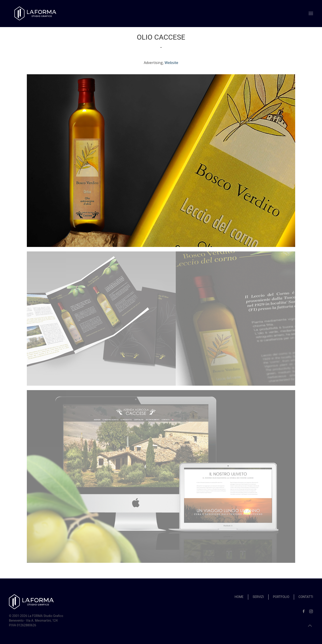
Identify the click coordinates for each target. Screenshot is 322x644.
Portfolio (281, 597)
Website (171, 63)
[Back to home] (36, 14)
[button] (311, 13)
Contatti (306, 597)
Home (239, 597)
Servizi (258, 597)
